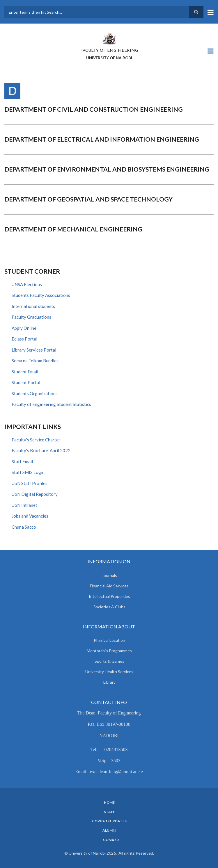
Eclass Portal (24, 339)
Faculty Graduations (31, 317)
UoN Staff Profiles (30, 483)
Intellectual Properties (109, 596)
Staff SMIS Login (28, 472)
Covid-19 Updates (109, 821)
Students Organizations (35, 393)
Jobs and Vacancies (30, 516)
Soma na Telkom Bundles (35, 361)
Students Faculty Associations (41, 295)
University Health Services (109, 672)
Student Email (25, 372)
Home (109, 803)
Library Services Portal (34, 350)
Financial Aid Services (109, 586)
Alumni (109, 830)
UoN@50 (111, 840)
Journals (109, 575)
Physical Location (109, 640)
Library (109, 682)
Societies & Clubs (109, 607)
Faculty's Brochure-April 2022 (41, 450)
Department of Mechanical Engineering (73, 229)
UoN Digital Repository (35, 494)
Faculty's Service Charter (36, 440)
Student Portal (26, 382)
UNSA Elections (27, 284)
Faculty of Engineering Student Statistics (51, 404)
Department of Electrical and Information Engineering (102, 139)
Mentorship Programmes (109, 651)
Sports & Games (109, 661)
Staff (109, 812)
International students (33, 306)
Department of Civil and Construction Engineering (94, 109)
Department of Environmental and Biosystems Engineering (107, 169)
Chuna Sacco (24, 527)
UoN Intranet (24, 505)
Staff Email (22, 461)
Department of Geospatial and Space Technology (88, 199)
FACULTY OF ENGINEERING (109, 51)
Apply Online (24, 328)
